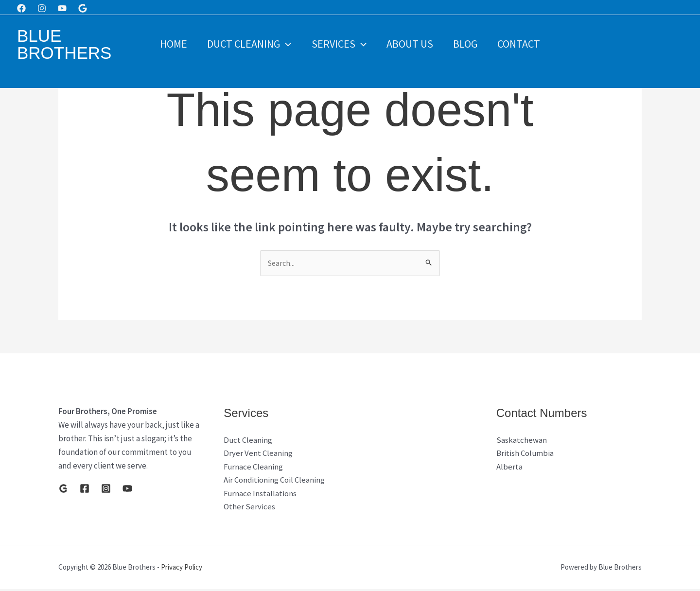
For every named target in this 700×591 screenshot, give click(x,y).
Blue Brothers (64, 44)
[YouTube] (127, 489)
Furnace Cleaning (254, 468)
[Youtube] (62, 8)
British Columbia (525, 454)
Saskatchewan (522, 441)
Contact (522, 44)
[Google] (83, 8)
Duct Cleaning (247, 44)
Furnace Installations (261, 495)
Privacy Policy (182, 569)
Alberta (509, 468)
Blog (467, 44)
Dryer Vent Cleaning (258, 454)
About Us (410, 44)
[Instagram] (42, 8)
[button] (284, 44)
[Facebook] (21, 8)
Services (338, 44)
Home (170, 44)
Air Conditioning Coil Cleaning (274, 482)
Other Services (249, 509)
